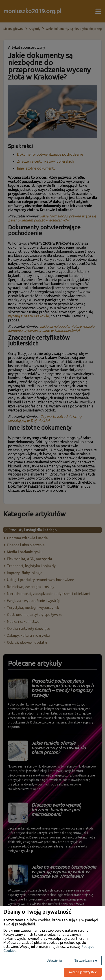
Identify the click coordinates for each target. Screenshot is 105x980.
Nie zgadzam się (85, 960)
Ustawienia (54, 960)
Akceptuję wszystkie (83, 972)
